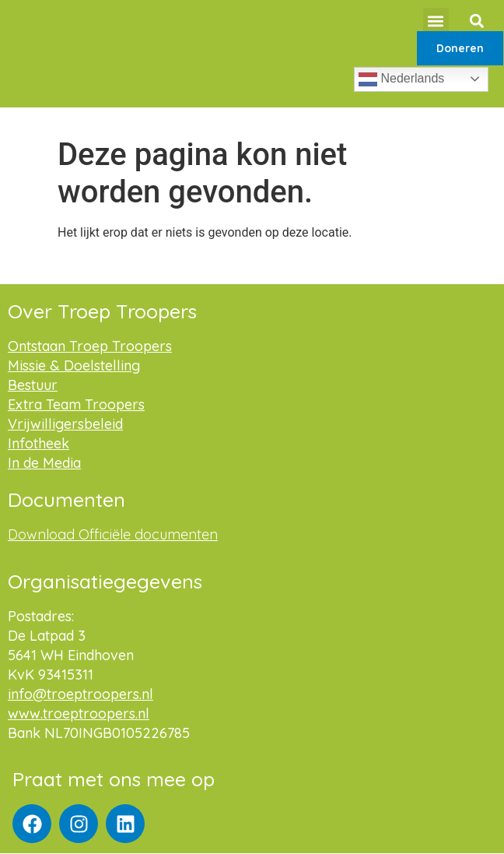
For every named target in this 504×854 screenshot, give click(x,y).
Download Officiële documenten (113, 534)
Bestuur (33, 385)
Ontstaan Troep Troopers (90, 346)
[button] (436, 21)
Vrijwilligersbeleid (65, 424)
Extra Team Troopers (76, 404)
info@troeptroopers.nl (80, 694)
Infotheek (38, 443)
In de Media (44, 463)
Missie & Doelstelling (74, 365)
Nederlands (401, 79)
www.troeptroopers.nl (79, 713)
